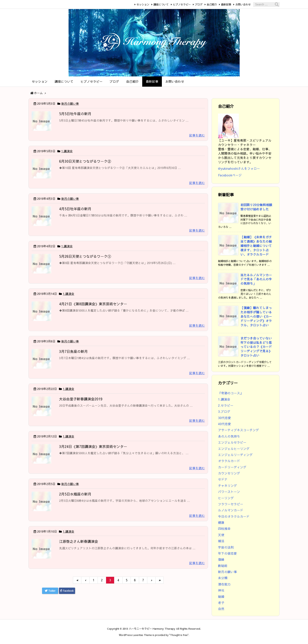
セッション (143, 4)
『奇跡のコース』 (231, 393)
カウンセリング (229, 473)
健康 (221, 522)
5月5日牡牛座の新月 (75, 114)
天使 (221, 535)
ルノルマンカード (231, 510)
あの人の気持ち (229, 436)
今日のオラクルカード (234, 516)
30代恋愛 (225, 418)
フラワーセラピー (231, 504)
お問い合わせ (243, 4)
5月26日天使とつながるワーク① (85, 256)
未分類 (223, 578)
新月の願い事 (70, 104)
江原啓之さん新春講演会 (79, 541)
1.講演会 (67, 151)
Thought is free (179, 635)
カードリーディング (232, 467)
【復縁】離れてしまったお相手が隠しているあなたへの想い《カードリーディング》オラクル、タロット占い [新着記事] (256, 316)
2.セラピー (226, 405)
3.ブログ (224, 411)
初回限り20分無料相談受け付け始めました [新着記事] (256, 207)
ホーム (38, 93)
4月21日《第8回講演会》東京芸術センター (93, 304)
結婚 (221, 597)
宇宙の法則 (226, 547)
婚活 (221, 541)
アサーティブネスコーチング (238, 430)
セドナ (223, 479)
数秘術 (223, 566)
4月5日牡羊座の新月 (75, 209)
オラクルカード (229, 461)
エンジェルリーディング (235, 455)
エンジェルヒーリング (234, 449)
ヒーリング (226, 498)
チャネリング (227, 486)
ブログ (199, 4)
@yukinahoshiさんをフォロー (239, 168)
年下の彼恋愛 (227, 553)
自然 (221, 609)
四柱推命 (224, 529)
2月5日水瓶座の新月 (75, 494)
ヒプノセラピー (182, 4)
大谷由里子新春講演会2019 (81, 399)
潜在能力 (224, 584)
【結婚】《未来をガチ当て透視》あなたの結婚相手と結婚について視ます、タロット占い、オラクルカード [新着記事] (256, 246)
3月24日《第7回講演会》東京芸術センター (93, 446)
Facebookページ (230, 175)
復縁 (221, 559)
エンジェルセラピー (232, 442)
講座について (161, 4)
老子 (221, 603)
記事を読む (197, 135)
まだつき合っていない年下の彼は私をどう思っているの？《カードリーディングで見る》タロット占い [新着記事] (256, 347)
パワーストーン (229, 492)
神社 (221, 590)
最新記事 (226, 4)
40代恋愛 (225, 424)
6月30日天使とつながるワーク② (85, 161)
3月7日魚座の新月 (73, 351)
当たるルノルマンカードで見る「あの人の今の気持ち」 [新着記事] (256, 279)
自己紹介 (212, 4)
